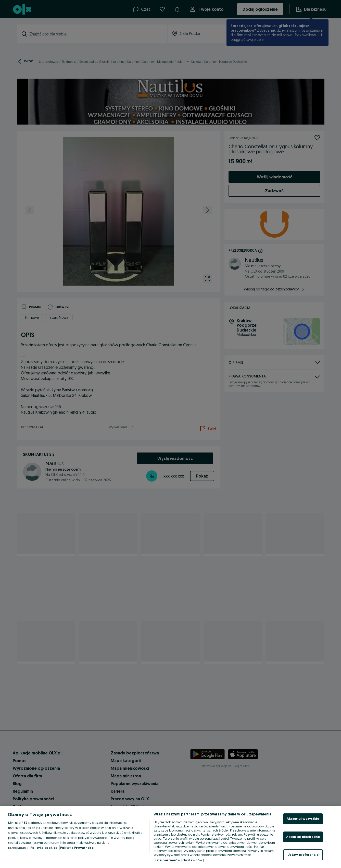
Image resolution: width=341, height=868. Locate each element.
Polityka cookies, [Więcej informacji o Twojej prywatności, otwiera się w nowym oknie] (45, 848)
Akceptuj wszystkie (303, 818)
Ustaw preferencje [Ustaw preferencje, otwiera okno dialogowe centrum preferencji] (303, 854)
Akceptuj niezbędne (303, 837)
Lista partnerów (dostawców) (179, 860)
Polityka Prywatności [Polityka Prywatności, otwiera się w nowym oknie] (77, 848)
